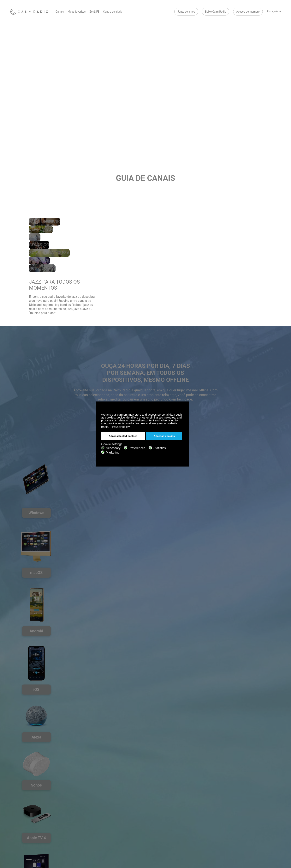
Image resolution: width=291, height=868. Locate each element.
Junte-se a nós (186, 12)
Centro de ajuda (113, 12)
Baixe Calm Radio (216, 12)
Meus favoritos (77, 12)
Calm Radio (30, 12)
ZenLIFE (94, 12)
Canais (60, 12)
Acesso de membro (248, 12)
